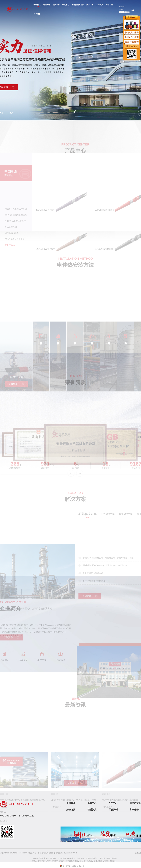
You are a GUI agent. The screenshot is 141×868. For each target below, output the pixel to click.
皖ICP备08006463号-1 (68, 853)
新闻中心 (56, 5)
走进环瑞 (47, 5)
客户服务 (37, 14)
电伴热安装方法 (78, 5)
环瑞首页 (37, 5)
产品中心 (66, 5)
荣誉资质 (100, 5)
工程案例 (109, 5)
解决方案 (90, 5)
